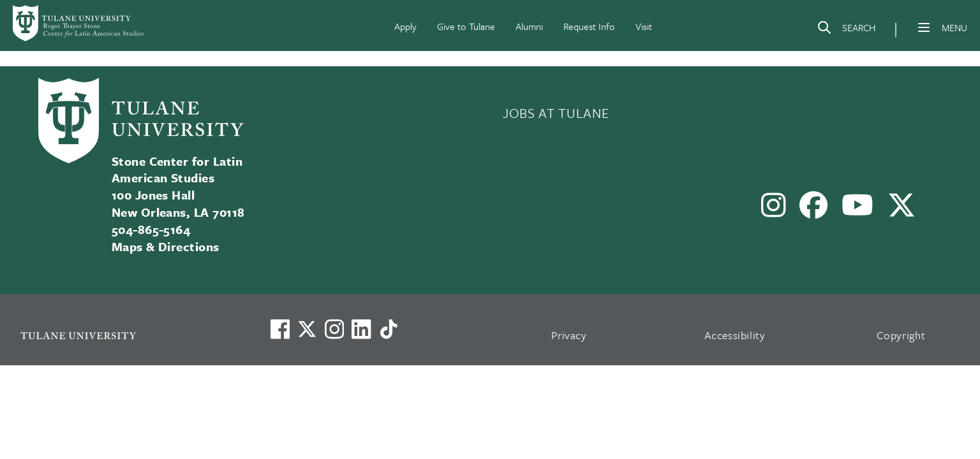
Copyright (901, 335)
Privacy (569, 335)
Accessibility (735, 335)
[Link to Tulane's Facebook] (334, 329)
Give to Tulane (466, 26)
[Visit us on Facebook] (280, 329)
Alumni (529, 26)
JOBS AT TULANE (556, 113)
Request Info (589, 26)
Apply (405, 26)
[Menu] (924, 27)
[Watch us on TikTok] (389, 329)
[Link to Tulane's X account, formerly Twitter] (307, 329)
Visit (644, 26)
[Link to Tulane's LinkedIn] (361, 329)
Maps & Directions (166, 246)
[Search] (846, 30)
